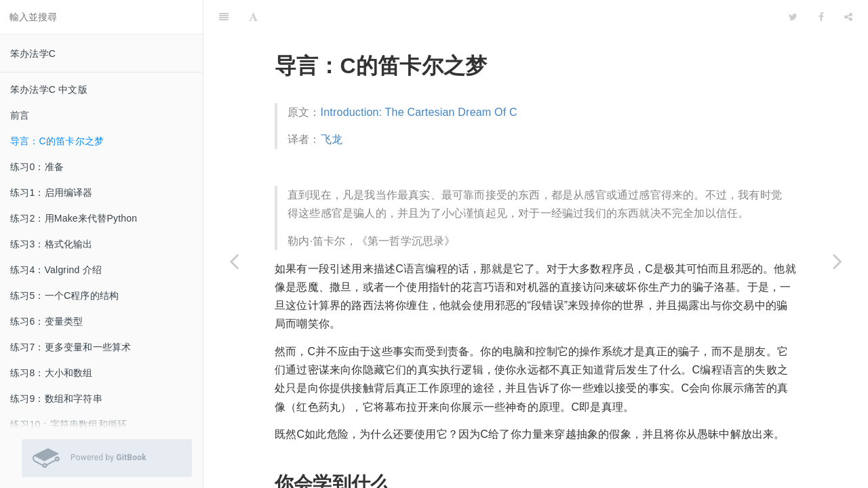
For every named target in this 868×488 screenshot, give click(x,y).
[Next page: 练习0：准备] (837, 261)
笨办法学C (33, 54)
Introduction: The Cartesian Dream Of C (419, 78)
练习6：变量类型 (46, 321)
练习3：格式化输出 (52, 244)
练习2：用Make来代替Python (74, 218)
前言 (20, 115)
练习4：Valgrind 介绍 (56, 270)
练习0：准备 (37, 167)
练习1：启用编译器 (52, 192)
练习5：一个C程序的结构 (64, 296)
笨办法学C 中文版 (49, 89)
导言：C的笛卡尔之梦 (57, 141)
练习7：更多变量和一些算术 (71, 347)
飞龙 (332, 105)
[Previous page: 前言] (234, 261)
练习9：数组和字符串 (56, 399)
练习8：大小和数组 (52, 373)
